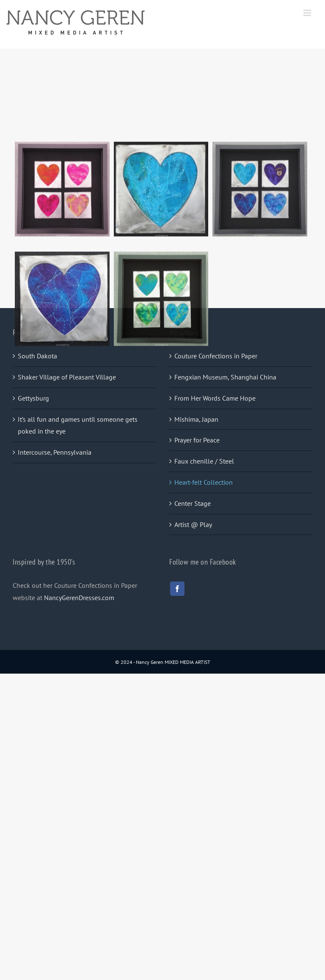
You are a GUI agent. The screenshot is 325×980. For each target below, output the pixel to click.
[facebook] (177, 589)
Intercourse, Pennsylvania (55, 452)
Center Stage (193, 503)
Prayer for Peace (197, 440)
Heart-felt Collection (204, 482)
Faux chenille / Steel (204, 461)
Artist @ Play (193, 524)
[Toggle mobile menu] (308, 13)
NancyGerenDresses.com (79, 598)
